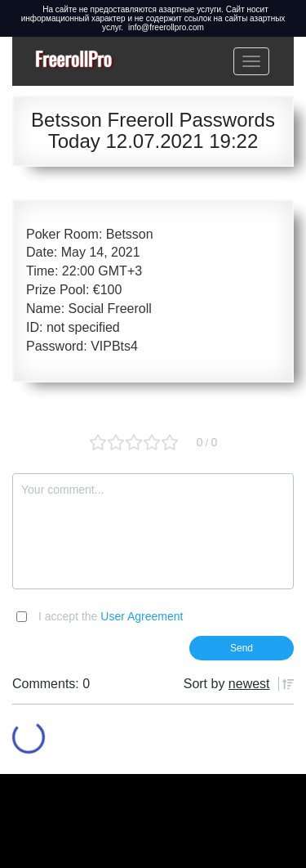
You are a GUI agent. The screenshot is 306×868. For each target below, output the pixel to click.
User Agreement (142, 616)
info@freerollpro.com (166, 27)
